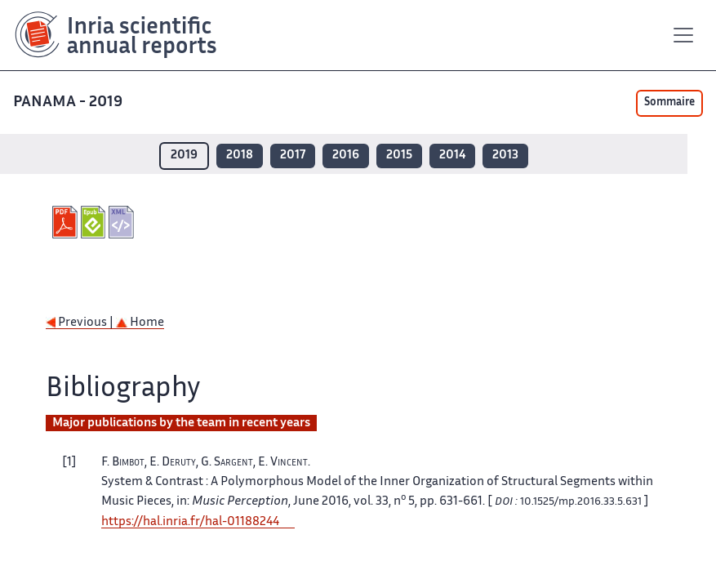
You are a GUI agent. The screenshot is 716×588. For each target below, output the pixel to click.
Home (140, 323)
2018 (240, 156)
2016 (346, 156)
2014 (452, 156)
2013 (505, 156)
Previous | (81, 323)
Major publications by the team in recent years (181, 423)
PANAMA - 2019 (69, 102)
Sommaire (669, 103)
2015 (399, 156)
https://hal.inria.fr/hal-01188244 (190, 522)
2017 (293, 156)
